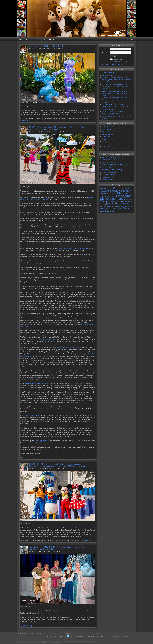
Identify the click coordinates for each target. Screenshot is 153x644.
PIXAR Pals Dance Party (110, 167)
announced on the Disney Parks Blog (69, 348)
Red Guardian (106, 129)
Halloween (120, 201)
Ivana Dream (106, 132)
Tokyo (118, 206)
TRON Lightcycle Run (109, 160)
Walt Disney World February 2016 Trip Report (48, 46)
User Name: (104, 49)
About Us (52, 39)
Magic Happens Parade (110, 162)
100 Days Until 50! (108, 75)
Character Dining (112, 194)
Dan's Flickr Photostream (55, 636)
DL (125, 199)
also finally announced (32, 415)
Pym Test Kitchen (108, 177)
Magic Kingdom (116, 203)
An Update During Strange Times (113, 104)
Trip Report (105, 208)
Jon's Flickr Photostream (55, 634)
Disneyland (124, 196)
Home (21, 39)
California (103, 194)
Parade (108, 206)
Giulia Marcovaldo (108, 127)
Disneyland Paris (112, 199)
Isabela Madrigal (107, 134)
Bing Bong (105, 146)
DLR (102, 201)
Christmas (123, 193)
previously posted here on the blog (36, 384)
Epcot (107, 201)
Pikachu (104, 141)
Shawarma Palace (108, 175)
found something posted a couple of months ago (75, 248)
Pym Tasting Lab (107, 180)
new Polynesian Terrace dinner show (44, 339)
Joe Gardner (106, 144)
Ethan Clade (106, 137)
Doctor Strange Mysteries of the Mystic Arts (116, 165)
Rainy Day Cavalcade (109, 172)
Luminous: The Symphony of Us (113, 157)
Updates (114, 208)
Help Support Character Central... (112, 65)
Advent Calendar (114, 188)
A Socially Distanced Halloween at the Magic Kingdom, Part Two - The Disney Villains (115, 93)
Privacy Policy (56, 643)
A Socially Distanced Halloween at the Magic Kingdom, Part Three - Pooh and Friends (115, 86)
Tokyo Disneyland (126, 206)
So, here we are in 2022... (110, 73)
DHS (113, 196)
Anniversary (113, 191)
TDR (114, 206)
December (107, 196)
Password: (104, 52)
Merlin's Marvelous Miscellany (112, 170)
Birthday (126, 191)
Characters (29, 39)
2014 (102, 189)
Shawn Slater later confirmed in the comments (49, 390)
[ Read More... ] (85, 541)
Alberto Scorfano (107, 149)
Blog (44, 39)
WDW (110, 211)
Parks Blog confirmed (42, 441)
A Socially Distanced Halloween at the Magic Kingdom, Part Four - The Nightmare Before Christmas (116, 80)
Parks (38, 39)
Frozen (112, 201)
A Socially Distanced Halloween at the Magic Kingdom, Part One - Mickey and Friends (115, 100)
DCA (102, 196)
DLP (129, 199)
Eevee (104, 139)
